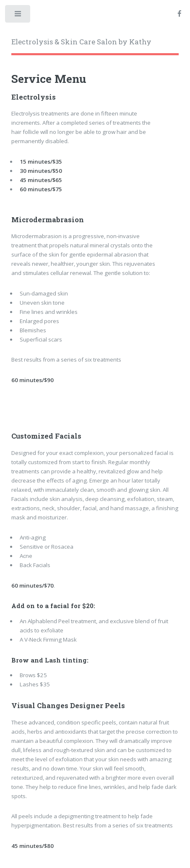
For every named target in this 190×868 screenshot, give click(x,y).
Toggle (18, 16)
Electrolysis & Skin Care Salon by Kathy (81, 42)
